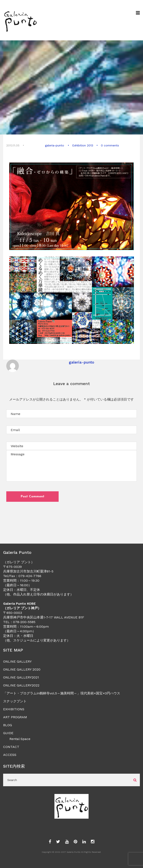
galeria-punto (55, 145)
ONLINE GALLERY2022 (21, 685)
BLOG (8, 725)
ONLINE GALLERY (17, 661)
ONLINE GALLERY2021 (21, 677)
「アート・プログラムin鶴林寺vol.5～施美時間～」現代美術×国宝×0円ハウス (62, 693)
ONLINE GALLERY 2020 (22, 669)
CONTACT (11, 747)
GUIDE (8, 733)
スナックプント (15, 701)
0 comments (110, 145)
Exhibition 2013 (82, 145)
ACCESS (10, 755)
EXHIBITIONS (14, 709)
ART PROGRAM (15, 717)
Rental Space (20, 739)
